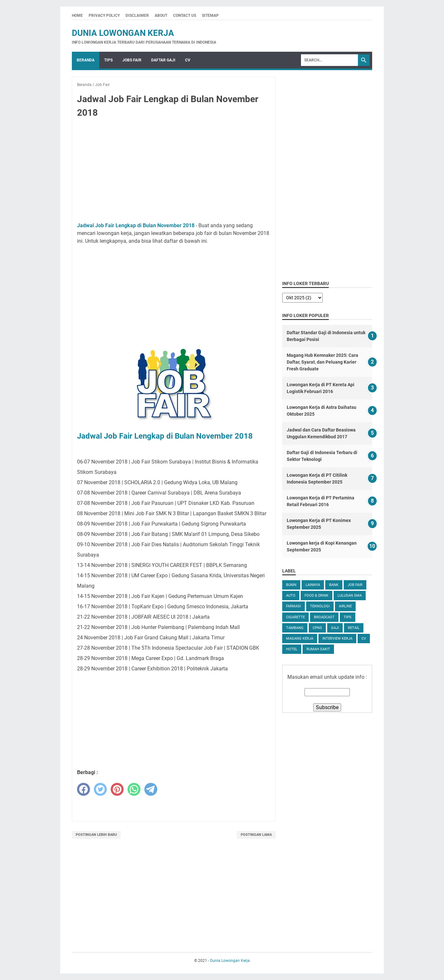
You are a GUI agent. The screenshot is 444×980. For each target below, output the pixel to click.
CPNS (317, 628)
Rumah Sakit (318, 649)
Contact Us (185, 16)
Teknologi (320, 606)
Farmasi (294, 606)
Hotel (292, 649)
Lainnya (313, 585)
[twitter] (100, 789)
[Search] (329, 60)
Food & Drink (316, 596)
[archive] (302, 298)
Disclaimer (137, 16)
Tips (108, 60)
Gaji (335, 628)
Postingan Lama (256, 835)
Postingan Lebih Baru (96, 835)
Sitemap (210, 16)
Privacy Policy (104, 16)
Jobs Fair (132, 60)
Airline (345, 606)
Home (77, 16)
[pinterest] (117, 789)
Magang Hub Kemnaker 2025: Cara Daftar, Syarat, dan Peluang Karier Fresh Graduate (322, 362)
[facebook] (83, 789)
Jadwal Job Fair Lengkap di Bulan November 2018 (136, 225)
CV (188, 60)
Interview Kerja (337, 639)
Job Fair (355, 585)
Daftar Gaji (163, 60)
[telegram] (151, 789)
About (161, 16)
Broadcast (324, 617)
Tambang (295, 628)
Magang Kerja (300, 639)
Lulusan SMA (350, 596)
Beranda (86, 60)
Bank (334, 585)
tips (348, 617)
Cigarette (295, 617)
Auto (291, 596)
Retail (354, 628)
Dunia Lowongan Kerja (123, 33)
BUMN (291, 585)
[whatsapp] (134, 789)
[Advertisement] (174, 171)
